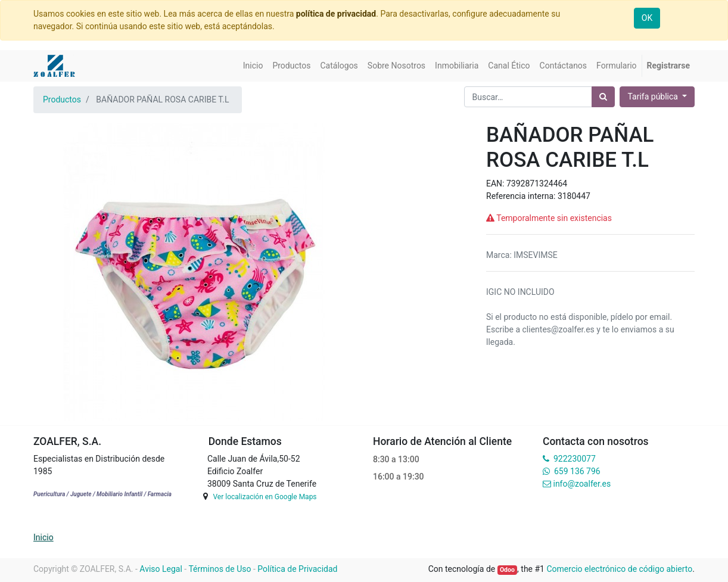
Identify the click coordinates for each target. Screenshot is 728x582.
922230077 (575, 459)
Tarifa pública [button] (654, 97)
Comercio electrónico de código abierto (619, 569)
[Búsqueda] (603, 97)
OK (647, 18)
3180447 (574, 196)
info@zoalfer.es (582, 484)
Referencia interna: (522, 196)
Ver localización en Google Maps (265, 497)
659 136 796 (577, 471)
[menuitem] (253, 66)
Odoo (507, 570)
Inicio (43, 537)
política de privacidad (336, 14)
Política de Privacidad (297, 569)
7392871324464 (537, 183)
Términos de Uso (220, 569)
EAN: (496, 183)
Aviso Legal (161, 569)
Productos (62, 99)
